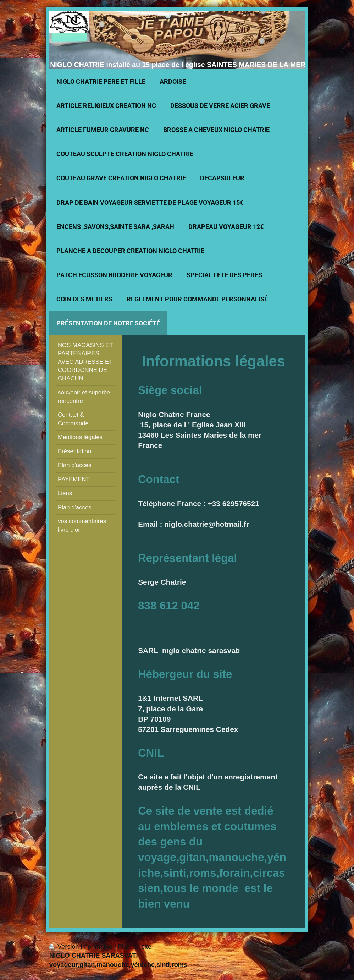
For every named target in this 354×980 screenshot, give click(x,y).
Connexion (289, 947)
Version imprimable (82, 947)
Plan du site (135, 947)
